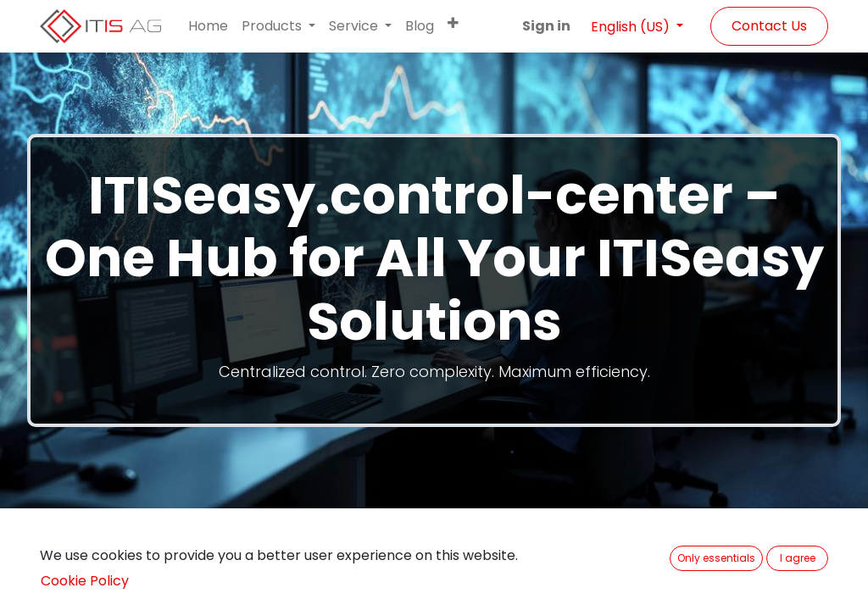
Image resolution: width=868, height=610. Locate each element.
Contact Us (769, 26)
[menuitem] (208, 26)
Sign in (546, 26)
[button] (453, 23)
